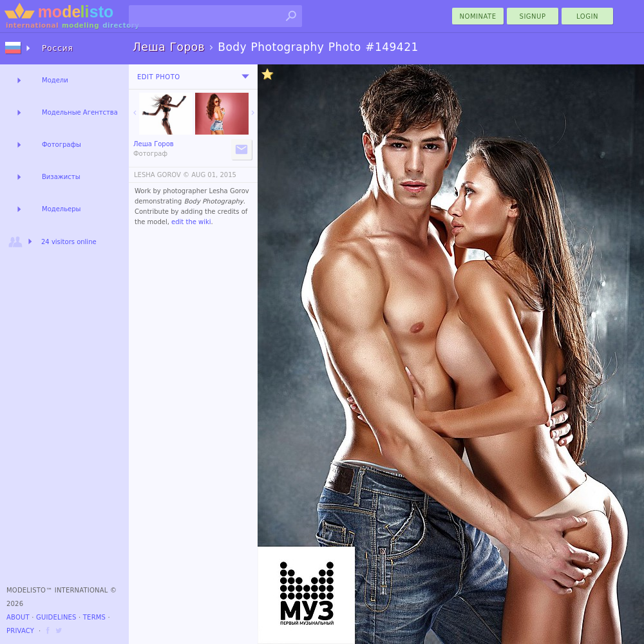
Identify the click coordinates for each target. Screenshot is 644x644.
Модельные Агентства (80, 112)
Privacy (20, 631)
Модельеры (62, 209)
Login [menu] (587, 16)
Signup (533, 16)
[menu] (245, 77)
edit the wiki (191, 222)
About (18, 617)
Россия (58, 48)
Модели (55, 80)
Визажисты (61, 177)
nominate (478, 16)
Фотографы (62, 145)
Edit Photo (159, 77)
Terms (94, 617)
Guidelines (56, 617)
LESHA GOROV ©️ (162, 175)
